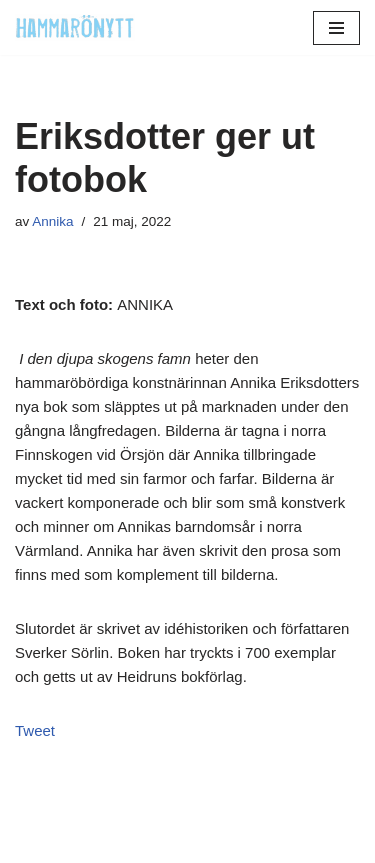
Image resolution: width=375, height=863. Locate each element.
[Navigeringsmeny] (336, 28)
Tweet (35, 730)
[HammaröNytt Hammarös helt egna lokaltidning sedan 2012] (75, 27)
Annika (52, 221)
